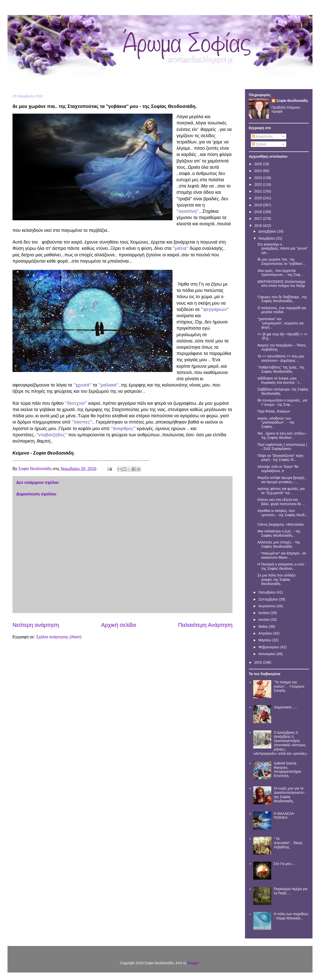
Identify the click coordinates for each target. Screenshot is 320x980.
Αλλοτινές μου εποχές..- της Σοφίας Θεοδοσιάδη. (279, 544)
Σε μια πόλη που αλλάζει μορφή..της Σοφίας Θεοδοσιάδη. (276, 579)
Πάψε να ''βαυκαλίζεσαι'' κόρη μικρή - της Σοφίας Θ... (280, 458)
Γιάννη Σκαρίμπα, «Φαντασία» (281, 524)
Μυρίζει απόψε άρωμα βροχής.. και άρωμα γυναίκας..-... (282, 480)
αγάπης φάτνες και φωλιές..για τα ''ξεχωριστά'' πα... (281, 491)
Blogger (193, 963)
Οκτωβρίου (267, 592)
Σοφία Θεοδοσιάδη (292, 101)
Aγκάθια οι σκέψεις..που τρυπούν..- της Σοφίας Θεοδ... (282, 513)
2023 (259, 178)
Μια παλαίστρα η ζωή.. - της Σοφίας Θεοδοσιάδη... (279, 533)
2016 (259, 226)
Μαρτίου (265, 640)
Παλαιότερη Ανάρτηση (205, 625)
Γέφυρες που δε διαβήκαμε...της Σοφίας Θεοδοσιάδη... (282, 299)
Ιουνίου (264, 620)
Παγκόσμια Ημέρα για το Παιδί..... (290, 891)
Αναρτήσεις (262, 136)
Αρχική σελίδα (118, 625)
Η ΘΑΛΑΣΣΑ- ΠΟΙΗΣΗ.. (284, 816)
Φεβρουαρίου (269, 647)
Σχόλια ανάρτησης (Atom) (59, 637)
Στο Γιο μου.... (284, 864)
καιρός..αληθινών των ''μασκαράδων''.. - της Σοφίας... (276, 423)
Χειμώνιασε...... (285, 707)
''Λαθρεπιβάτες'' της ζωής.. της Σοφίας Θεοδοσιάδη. (281, 369)
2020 (259, 198)
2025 (259, 164)
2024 (259, 171)
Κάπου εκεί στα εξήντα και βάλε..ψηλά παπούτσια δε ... (281, 502)
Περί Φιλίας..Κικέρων (274, 411)
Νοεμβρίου (267, 238)
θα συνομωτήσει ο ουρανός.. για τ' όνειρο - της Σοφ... (282, 402)
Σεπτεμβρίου (269, 599)
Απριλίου (266, 633)
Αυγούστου (267, 606)
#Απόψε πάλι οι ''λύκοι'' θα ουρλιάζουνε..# (278, 469)
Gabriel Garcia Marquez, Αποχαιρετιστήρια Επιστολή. (287, 769)
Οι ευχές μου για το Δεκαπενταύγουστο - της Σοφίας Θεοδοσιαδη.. (290, 795)
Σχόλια (259, 144)
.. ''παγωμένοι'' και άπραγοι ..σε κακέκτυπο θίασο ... (282, 555)
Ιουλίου (264, 613)
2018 (259, 212)
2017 (259, 219)
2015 (259, 662)
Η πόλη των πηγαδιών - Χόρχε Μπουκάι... (291, 916)
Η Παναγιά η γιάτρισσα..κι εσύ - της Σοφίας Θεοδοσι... (282, 566)
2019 (259, 205)
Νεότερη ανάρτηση (36, 625)
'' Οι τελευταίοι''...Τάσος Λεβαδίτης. (288, 843)
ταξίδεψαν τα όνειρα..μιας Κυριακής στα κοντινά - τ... (280, 380)
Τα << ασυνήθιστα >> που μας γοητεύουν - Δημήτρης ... (281, 358)
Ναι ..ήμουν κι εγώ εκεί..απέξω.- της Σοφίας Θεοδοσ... (282, 435)
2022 (259, 184)
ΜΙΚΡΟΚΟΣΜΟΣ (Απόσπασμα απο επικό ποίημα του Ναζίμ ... (281, 286)
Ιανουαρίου (267, 654)
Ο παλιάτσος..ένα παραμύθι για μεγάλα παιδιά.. (282, 310)
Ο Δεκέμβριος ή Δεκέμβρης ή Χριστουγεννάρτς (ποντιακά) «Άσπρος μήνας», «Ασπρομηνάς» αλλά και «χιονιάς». (281, 743)
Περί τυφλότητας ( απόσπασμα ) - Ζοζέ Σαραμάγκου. (282, 447)
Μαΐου (263, 627)
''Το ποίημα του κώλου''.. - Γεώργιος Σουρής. (289, 686)
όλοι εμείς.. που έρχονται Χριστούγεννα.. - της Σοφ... (280, 273)
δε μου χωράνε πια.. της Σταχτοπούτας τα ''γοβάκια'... (281, 261)
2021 (259, 191)
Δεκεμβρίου (268, 231)
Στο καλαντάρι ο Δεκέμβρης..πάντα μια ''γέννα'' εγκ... (283, 249)
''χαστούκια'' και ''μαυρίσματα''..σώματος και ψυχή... (280, 323)
